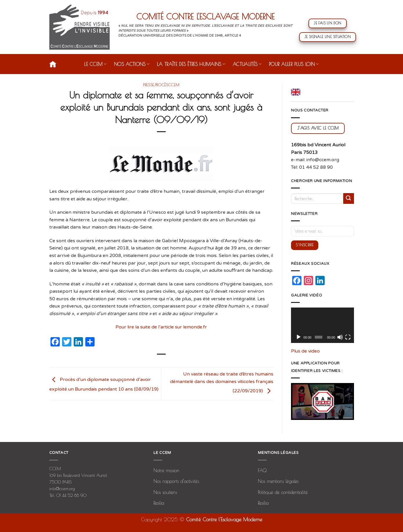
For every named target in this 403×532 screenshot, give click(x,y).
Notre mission (166, 470)
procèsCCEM (167, 85)
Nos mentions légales (278, 481)
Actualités (247, 64)
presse (149, 85)
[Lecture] (299, 337)
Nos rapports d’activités (176, 481)
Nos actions (132, 64)
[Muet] (340, 337)
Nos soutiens (165, 492)
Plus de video (305, 351)
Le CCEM (95, 64)
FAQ (262, 470)
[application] (322, 325)
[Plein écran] (348, 337)
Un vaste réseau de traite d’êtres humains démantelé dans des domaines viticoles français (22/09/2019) (222, 382)
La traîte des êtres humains (191, 64)
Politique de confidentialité (283, 492)
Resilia (159, 503)
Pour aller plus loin (294, 64)
